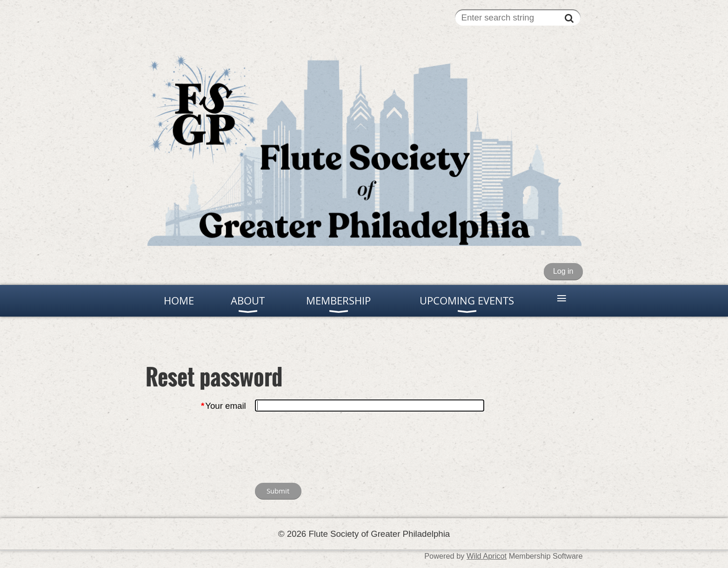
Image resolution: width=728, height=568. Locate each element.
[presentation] (325, 449)
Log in (563, 271)
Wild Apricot (487, 556)
